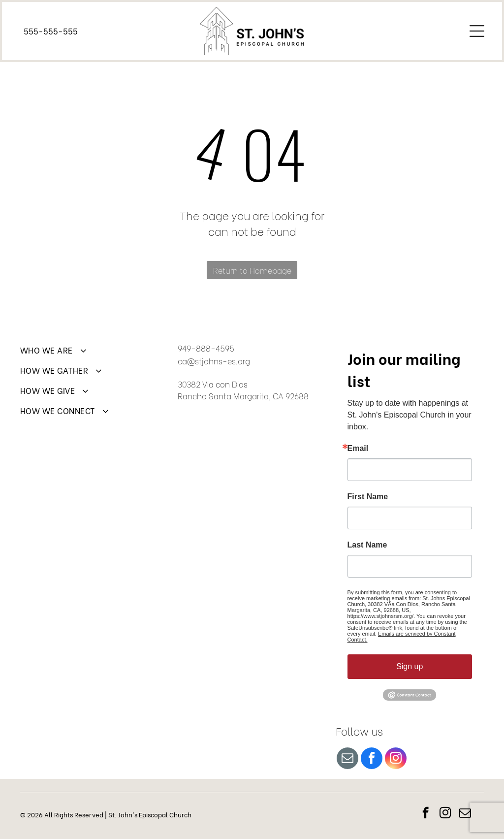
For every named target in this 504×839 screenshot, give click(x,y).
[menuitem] (94, 354)
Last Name (367, 545)
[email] (347, 759)
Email (358, 449)
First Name (368, 497)
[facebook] (372, 759)
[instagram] (396, 759)
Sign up (409, 666)
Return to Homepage (252, 270)
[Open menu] (477, 31)
